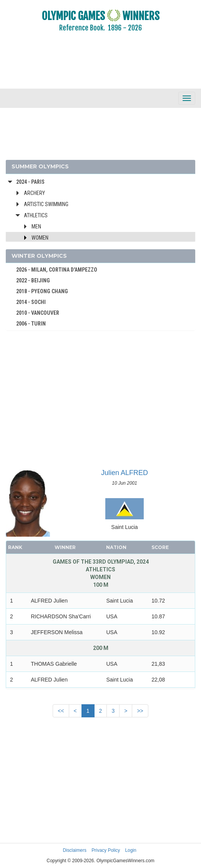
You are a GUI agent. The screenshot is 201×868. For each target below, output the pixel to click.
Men (36, 227)
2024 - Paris (30, 182)
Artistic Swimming (46, 204)
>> (140, 711)
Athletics (36, 215)
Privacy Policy (106, 850)
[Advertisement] (100, 65)
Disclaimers (74, 850)
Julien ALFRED (125, 473)
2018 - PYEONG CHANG (42, 291)
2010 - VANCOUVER (38, 313)
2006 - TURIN (31, 324)
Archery (34, 193)
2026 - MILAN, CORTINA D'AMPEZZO (57, 270)
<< (61, 711)
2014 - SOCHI (31, 302)
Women (40, 238)
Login (131, 850)
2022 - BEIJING (33, 280)
